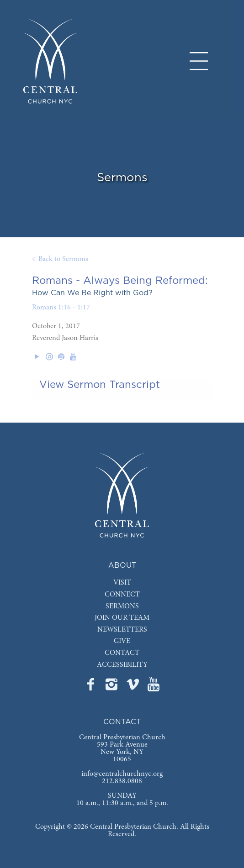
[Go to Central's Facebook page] (91, 687)
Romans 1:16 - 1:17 (61, 308)
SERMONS (122, 607)
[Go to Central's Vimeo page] (133, 687)
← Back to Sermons (60, 259)
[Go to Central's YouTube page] (154, 687)
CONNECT (122, 595)
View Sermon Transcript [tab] (100, 385)
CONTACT (122, 653)
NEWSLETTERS (122, 630)
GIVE (122, 641)
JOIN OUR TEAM (122, 618)
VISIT (122, 583)
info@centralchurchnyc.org (122, 774)
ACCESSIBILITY (122, 665)
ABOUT (122, 565)
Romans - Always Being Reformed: (120, 281)
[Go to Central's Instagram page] (112, 687)
